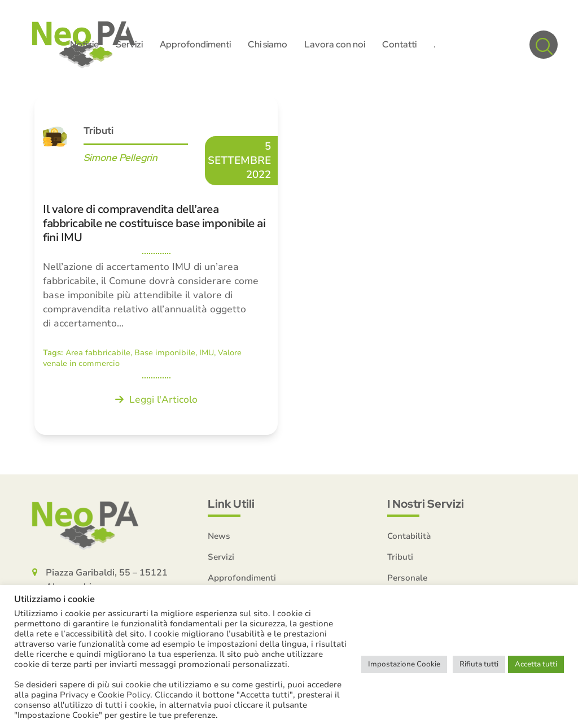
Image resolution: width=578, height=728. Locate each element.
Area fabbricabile (98, 353)
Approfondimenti (242, 579)
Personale (407, 579)
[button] (544, 45)
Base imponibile (165, 353)
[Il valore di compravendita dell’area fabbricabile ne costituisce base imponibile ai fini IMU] (156, 266)
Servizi (221, 558)
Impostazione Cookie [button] (404, 664)
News (219, 537)
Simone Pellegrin (121, 158)
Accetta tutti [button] (536, 664)
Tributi (98, 131)
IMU (207, 353)
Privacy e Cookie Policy (105, 695)
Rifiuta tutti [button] (479, 664)
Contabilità (409, 537)
